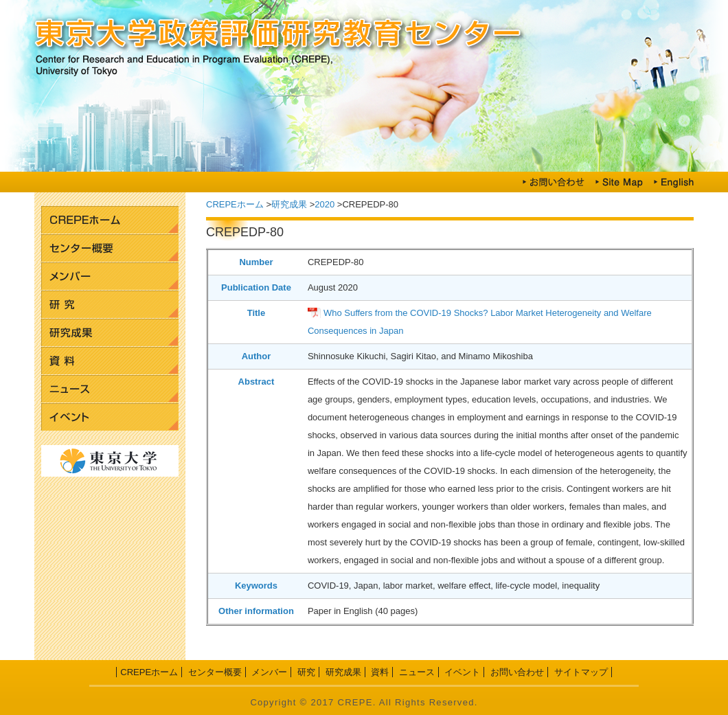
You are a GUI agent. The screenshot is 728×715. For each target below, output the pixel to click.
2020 (325, 204)
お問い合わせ (554, 182)
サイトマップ (581, 672)
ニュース (110, 389)
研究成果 (110, 333)
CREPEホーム (110, 220)
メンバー (110, 276)
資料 (110, 361)
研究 (110, 305)
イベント (110, 417)
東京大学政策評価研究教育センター (364, 34)
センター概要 (110, 248)
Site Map (619, 182)
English (673, 182)
